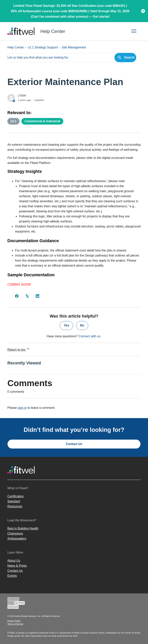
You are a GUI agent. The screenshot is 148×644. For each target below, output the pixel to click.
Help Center (16, 47)
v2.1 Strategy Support (43, 47)
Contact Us (74, 444)
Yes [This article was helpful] (67, 325)
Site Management (74, 47)
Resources (15, 506)
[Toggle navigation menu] (134, 31)
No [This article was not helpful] (82, 325)
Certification (15, 496)
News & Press (17, 566)
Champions (15, 533)
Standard (14, 501)
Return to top (19, 349)
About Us (14, 561)
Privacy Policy (14, 621)
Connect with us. (90, 336)
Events (12, 576)
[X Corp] (27, 296)
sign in (22, 408)
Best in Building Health (23, 528)
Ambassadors (17, 539)
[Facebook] (17, 296)
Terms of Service (15, 624)
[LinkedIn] (37, 296)
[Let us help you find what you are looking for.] (72, 58)
